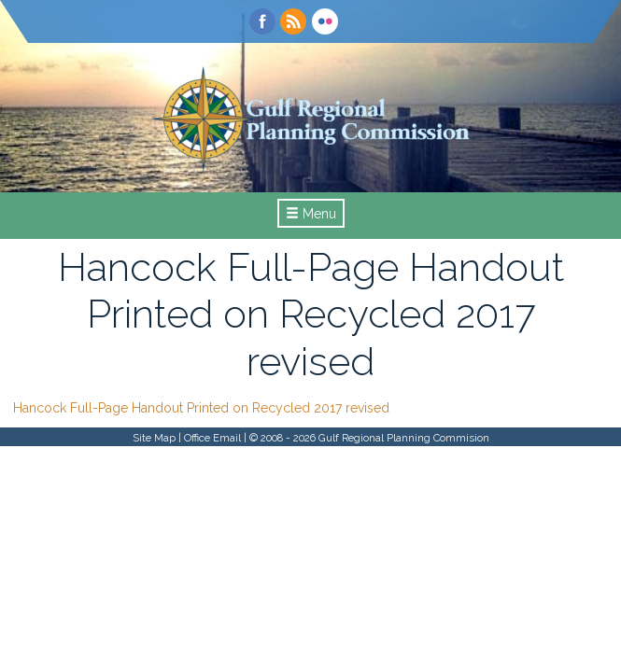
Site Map (154, 438)
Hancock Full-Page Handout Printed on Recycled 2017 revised (201, 408)
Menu (311, 214)
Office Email (212, 438)
